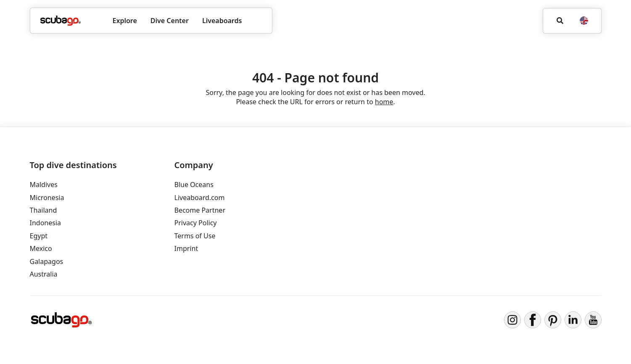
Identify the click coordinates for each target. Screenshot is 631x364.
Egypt (39, 236)
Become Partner (200, 210)
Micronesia (47, 198)
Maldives (44, 185)
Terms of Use (195, 236)
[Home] (61, 21)
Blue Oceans (194, 185)
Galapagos (47, 261)
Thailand (44, 210)
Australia (44, 274)
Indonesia (46, 223)
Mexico (41, 248)
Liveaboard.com (200, 198)
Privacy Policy (196, 223)
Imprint (186, 248)
